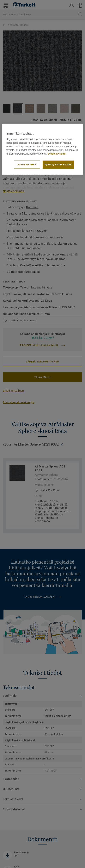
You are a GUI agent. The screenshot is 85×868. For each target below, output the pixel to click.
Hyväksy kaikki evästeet (59, 164)
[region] (42, 149)
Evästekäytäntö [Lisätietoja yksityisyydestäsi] (57, 154)
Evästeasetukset (27, 164)
